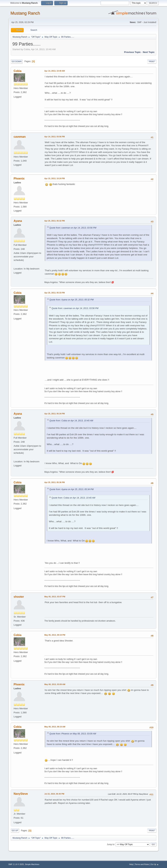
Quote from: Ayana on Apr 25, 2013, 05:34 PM (72, 489)
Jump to (111, 844)
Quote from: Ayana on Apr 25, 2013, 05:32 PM (72, 300)
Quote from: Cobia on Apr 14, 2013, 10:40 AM (71, 421)
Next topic (149, 52)
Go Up (15, 831)
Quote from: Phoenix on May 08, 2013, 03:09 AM (73, 734)
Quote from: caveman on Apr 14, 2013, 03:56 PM (73, 228)
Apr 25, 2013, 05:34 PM (55, 414)
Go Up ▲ (155, 864)
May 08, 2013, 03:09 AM (55, 684)
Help (131, 864)
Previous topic (132, 52)
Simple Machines (32, 864)
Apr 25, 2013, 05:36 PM (55, 482)
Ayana (18, 221)
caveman (20, 137)
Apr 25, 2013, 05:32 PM (55, 221)
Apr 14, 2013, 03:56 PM (55, 137)
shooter (19, 597)
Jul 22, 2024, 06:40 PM (54, 794)
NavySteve (21, 794)
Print (152, 62)
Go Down (17, 62)
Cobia (18, 71)
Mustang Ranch (25, 13)
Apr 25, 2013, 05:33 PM (55, 293)
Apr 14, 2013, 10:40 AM (55, 71)
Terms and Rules (142, 864)
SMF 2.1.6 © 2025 (16, 864)
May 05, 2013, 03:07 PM (55, 597)
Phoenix (19, 179)
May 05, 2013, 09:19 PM (55, 635)
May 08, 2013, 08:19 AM (55, 727)
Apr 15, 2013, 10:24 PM (55, 178)
